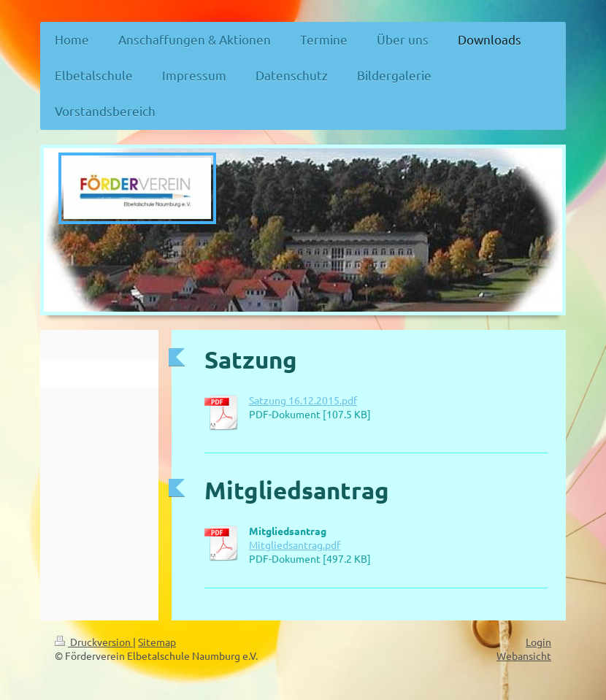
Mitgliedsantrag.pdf (295, 545)
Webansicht (524, 655)
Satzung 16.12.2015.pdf (303, 400)
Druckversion (94, 642)
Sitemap (157, 642)
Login (538, 642)
